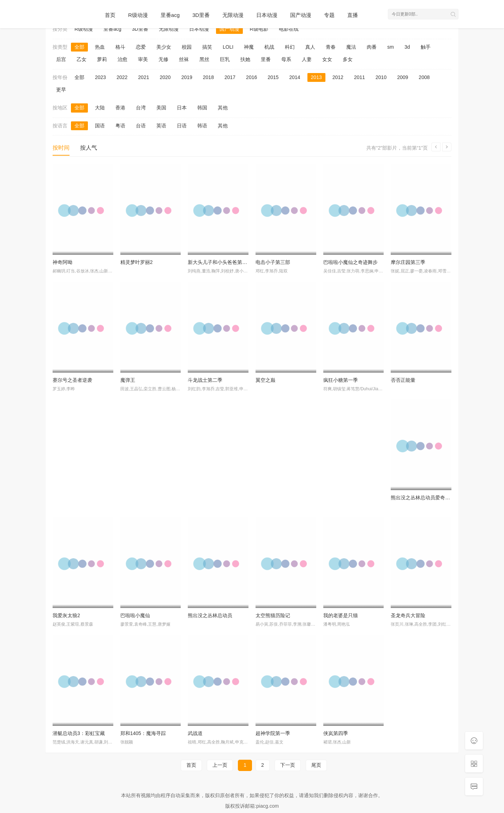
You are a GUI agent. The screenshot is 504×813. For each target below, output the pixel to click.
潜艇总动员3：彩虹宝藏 (79, 733)
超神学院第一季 (273, 733)
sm (391, 47)
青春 (331, 47)
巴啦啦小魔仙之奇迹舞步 (350, 262)
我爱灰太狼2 (66, 615)
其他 (223, 108)
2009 (403, 77)
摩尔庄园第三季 (408, 262)
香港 (120, 108)
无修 (163, 59)
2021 (143, 77)
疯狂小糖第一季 (341, 380)
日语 (182, 126)
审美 (143, 59)
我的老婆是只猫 (341, 615)
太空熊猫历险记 (273, 615)
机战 (269, 47)
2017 (230, 77)
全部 (79, 47)
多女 (348, 59)
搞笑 (207, 47)
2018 (208, 77)
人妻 (307, 59)
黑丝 (204, 59)
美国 (161, 108)
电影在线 (289, 29)
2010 (381, 77)
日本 (182, 108)
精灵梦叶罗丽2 (137, 262)
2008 (424, 77)
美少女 (164, 47)
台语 (141, 126)
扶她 (245, 59)
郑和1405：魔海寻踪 (143, 733)
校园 (187, 47)
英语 (161, 126)
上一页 (220, 765)
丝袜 (184, 59)
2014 (295, 77)
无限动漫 (233, 15)
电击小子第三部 (273, 262)
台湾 (141, 108)
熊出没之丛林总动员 (210, 615)
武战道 (195, 733)
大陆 (100, 108)
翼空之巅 (265, 380)
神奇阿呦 (62, 262)
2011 (359, 77)
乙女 (82, 59)
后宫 (61, 59)
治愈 (122, 59)
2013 (316, 77)
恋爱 (141, 47)
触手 (426, 47)
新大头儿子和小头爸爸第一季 (220, 262)
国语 (100, 126)
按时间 (61, 148)
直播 (353, 15)
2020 (165, 77)
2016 (251, 77)
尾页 (316, 765)
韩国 (202, 108)
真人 (310, 47)
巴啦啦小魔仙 (135, 615)
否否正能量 (403, 380)
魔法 (351, 47)
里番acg (170, 15)
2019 (187, 77)
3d (407, 47)
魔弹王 (128, 380)
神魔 (249, 47)
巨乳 (225, 59)
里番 (266, 59)
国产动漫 (301, 15)
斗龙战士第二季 (205, 380)
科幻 (290, 47)
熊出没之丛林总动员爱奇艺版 (423, 498)
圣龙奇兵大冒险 (408, 615)
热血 (100, 47)
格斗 (120, 47)
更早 (61, 90)
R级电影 (259, 29)
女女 (327, 59)
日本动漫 (267, 15)
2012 (338, 77)
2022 (122, 77)
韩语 (202, 126)
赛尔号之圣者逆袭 (72, 380)
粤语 (120, 126)
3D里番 (201, 15)
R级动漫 (138, 15)
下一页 (288, 765)
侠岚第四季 (336, 733)
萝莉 (102, 59)
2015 (273, 77)
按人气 (89, 148)
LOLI (228, 47)
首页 (110, 15)
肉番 (372, 47)
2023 (100, 77)
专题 (329, 15)
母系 (286, 59)
